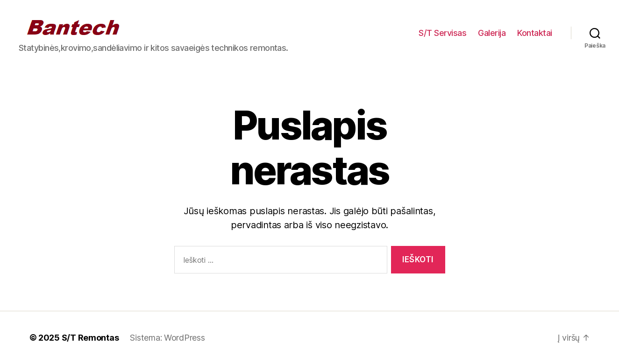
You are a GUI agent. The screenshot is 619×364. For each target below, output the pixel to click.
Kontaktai (535, 33)
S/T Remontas (90, 338)
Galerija (492, 33)
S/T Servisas (442, 33)
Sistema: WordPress (167, 338)
